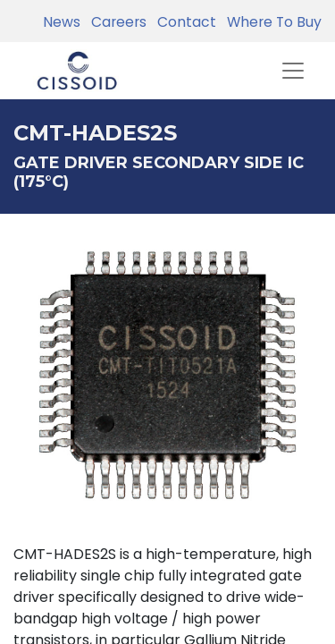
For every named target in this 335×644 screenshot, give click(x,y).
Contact (183, 22)
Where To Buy (271, 22)
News (62, 22)
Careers (115, 22)
